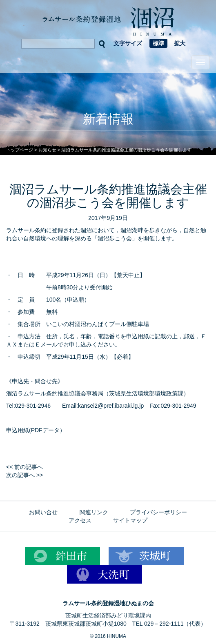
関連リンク (94, 512)
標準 (158, 43)
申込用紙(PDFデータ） (36, 430)
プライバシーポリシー (158, 512)
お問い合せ (43, 512)
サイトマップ (130, 520)
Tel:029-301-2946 (28, 406)
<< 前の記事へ (24, 467)
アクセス (80, 520)
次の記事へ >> (24, 475)
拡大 (180, 43)
